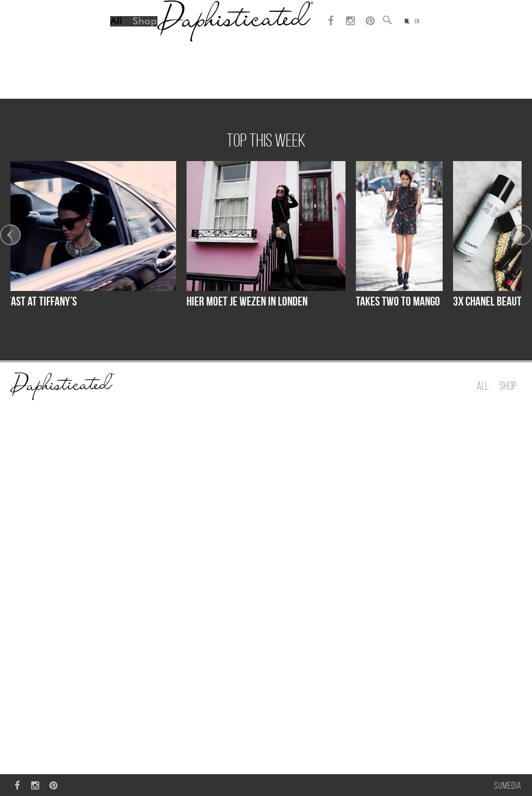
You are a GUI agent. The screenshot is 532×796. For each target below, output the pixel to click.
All (110, 34)
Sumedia (508, 786)
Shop (138, 34)
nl (411, 34)
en (422, 34)
